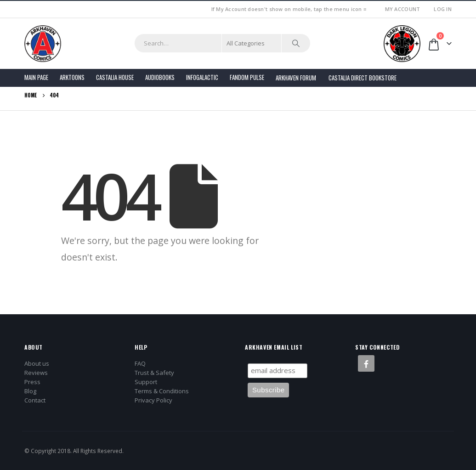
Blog (30, 391)
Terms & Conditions (162, 391)
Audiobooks (160, 77)
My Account (403, 9)
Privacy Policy (153, 400)
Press (32, 382)
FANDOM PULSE (247, 77)
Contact (35, 400)
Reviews (36, 373)
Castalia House (115, 77)
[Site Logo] (43, 44)
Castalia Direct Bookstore (363, 78)
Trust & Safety (154, 373)
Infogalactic (202, 77)
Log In (443, 9)
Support (146, 382)
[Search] (296, 43)
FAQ (140, 363)
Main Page (36, 77)
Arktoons (72, 77)
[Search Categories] (252, 43)
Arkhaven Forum (296, 78)
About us (37, 363)
